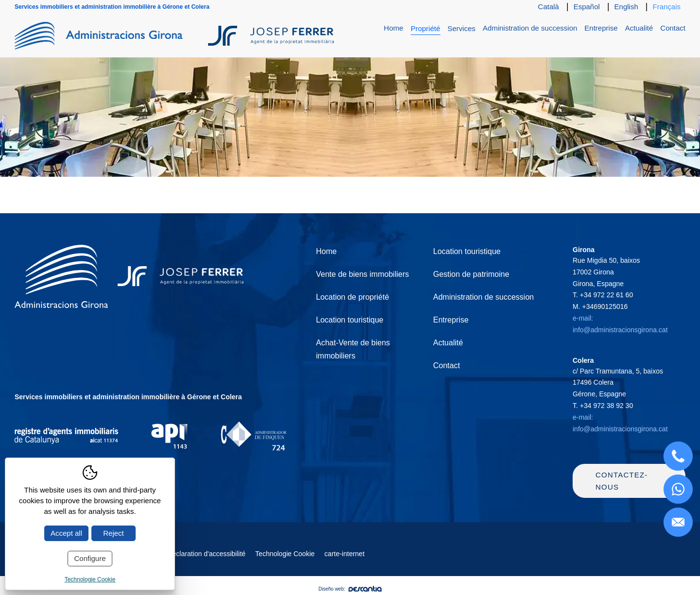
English (626, 7)
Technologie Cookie (285, 554)
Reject (114, 533)
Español (587, 7)
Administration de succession (530, 28)
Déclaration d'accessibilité (206, 554)
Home (394, 28)
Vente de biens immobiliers (362, 274)
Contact (673, 28)
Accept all (66, 533)
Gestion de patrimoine (471, 274)
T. (603, 295)
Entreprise (601, 28)
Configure (90, 558)
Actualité (639, 28)
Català (549, 7)
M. (600, 306)
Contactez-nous (622, 481)
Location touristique (350, 320)
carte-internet (344, 554)
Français (666, 7)
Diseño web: (350, 589)
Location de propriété (352, 297)
